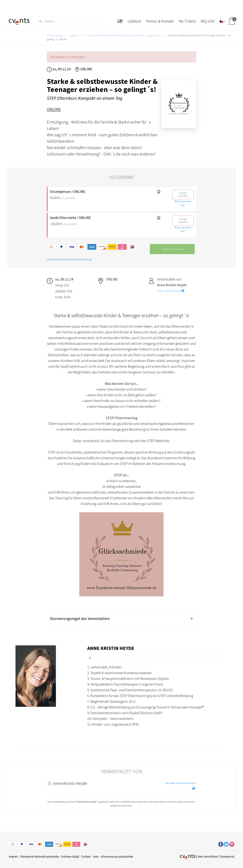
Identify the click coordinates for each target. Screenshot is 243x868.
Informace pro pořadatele (117, 856)
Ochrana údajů (70, 856)
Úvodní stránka (55, 35)
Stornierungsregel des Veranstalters (80, 619)
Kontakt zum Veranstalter (181, 783)
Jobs (95, 856)
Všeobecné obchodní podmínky (39, 856)
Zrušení (86, 856)
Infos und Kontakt (171, 291)
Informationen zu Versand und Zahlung (69, 259)
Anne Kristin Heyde (111, 648)
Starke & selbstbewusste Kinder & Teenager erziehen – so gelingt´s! (123, 35)
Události (74, 35)
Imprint (13, 856)
